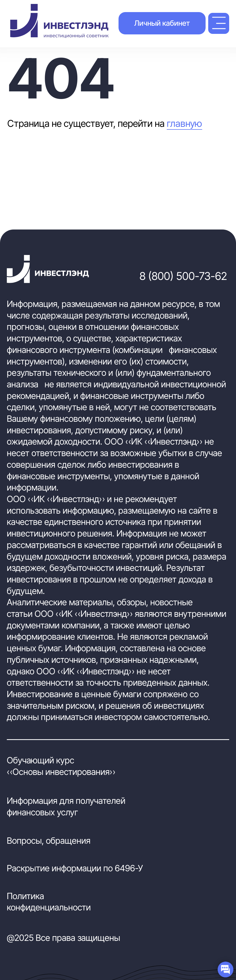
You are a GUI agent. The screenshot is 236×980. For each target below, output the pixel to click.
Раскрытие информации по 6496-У (75, 868)
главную (184, 123)
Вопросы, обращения (49, 841)
